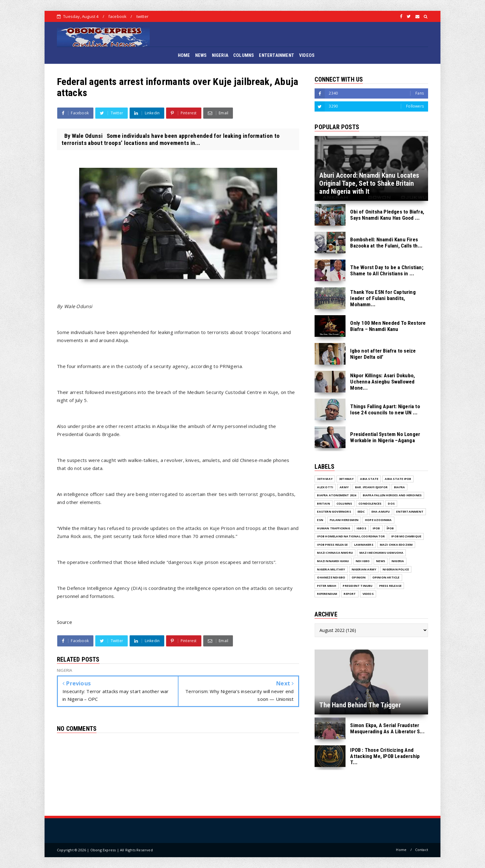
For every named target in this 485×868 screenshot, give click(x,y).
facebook (118, 16)
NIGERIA (220, 55)
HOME (184, 55)
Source (64, 622)
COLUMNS (244, 55)
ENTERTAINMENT (277, 55)
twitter (142, 16)
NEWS (201, 55)
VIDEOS (307, 55)
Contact (422, 850)
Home (401, 850)
